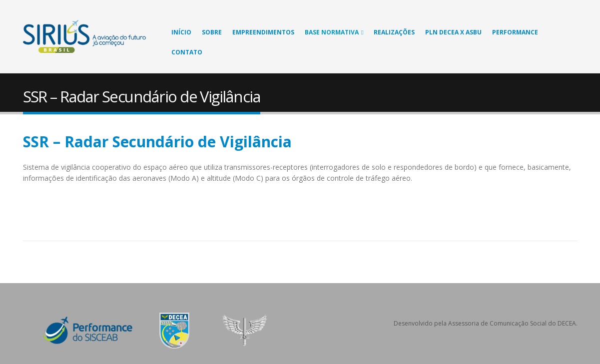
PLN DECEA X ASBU (453, 32)
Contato (187, 52)
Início (181, 32)
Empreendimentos (263, 32)
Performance (515, 32)
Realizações (394, 32)
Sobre (212, 32)
